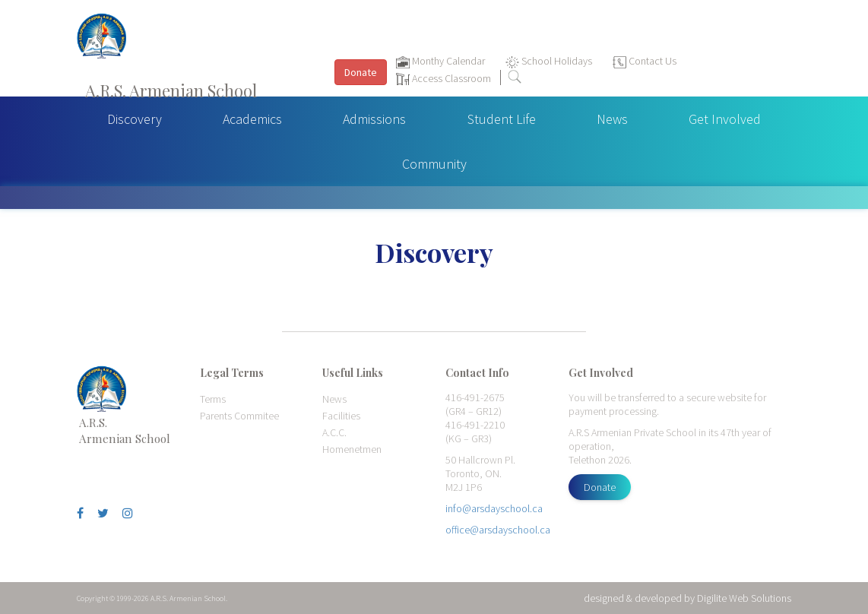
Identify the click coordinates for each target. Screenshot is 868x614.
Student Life (502, 119)
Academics (252, 119)
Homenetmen (352, 449)
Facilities (341, 416)
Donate (600, 487)
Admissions (374, 119)
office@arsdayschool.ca (498, 530)
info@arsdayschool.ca (494, 508)
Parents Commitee (239, 416)
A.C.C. (334, 432)
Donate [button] (361, 72)
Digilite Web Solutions (744, 598)
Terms (213, 399)
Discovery (135, 119)
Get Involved (725, 119)
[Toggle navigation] (849, 54)
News (612, 119)
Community (434, 164)
